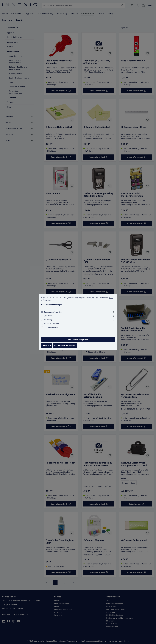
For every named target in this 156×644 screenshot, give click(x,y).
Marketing (48, 320)
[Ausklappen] (114, 312)
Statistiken (48, 316)
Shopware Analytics (52, 327)
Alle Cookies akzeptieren (78, 340)
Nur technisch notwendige (65, 345)
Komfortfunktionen (51, 323)
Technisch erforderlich (53, 312)
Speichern (47, 345)
